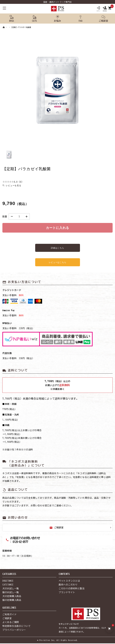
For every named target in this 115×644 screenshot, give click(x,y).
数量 (5, 217)
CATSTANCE (8, 585)
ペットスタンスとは (69, 582)
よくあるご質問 (11, 623)
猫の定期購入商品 (12, 601)
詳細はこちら (57, 249)
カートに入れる (57, 229)
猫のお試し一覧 (11, 593)
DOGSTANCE (8, 582)
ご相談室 (57, 529)
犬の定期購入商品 (12, 597)
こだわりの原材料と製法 (72, 589)
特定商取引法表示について (16, 627)
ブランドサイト (67, 593)
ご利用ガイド (9, 615)
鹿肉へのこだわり (68, 585)
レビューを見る (13, 186)
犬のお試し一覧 (11, 589)
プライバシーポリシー (14, 631)
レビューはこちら (58, 263)
